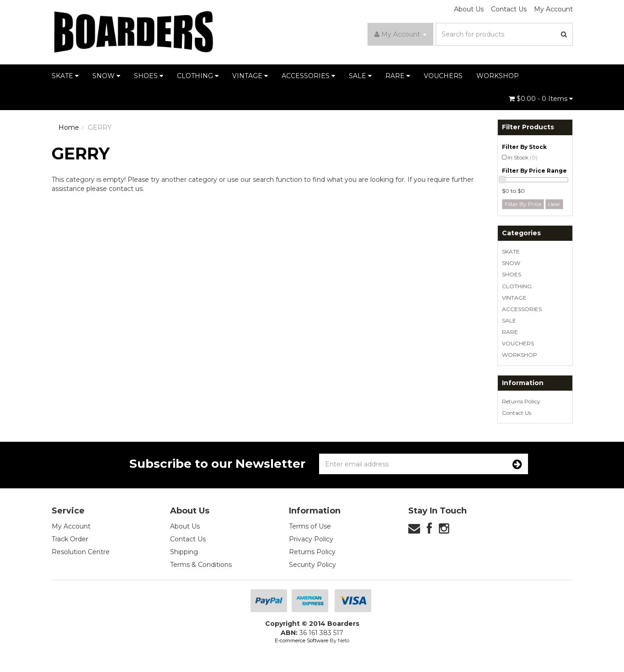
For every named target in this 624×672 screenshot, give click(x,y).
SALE (360, 76)
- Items (541, 99)
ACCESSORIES (308, 76)
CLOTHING (198, 76)
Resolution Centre (81, 552)
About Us (469, 9)
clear (554, 204)
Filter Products (528, 127)
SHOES (149, 76)
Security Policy (312, 565)
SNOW (106, 76)
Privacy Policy (311, 539)
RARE (398, 76)
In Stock (523, 157)
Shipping (184, 552)
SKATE (65, 76)
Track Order (70, 539)
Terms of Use (310, 526)
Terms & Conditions (201, 565)
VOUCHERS (443, 76)
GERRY (100, 127)
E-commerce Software (301, 640)
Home (69, 127)
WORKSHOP (498, 76)
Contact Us (509, 9)
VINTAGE (250, 76)
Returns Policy (521, 401)
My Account (553, 9)
